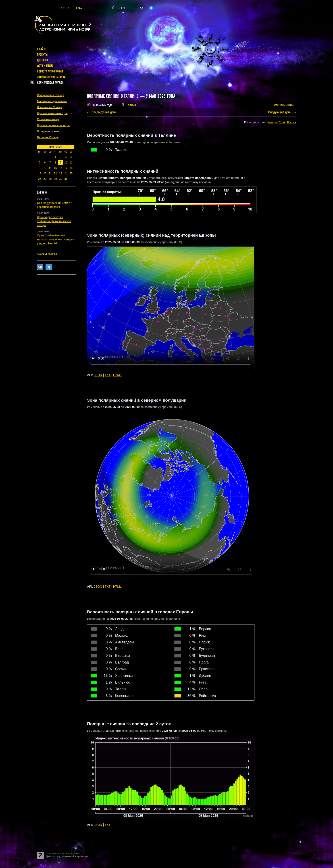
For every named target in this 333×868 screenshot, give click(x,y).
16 (61, 168)
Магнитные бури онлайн (52, 101)
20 (45, 174)
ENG (79, 8)
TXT (108, 375)
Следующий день (280, 112)
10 (66, 163)
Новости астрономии (50, 71)
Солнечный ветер (48, 119)
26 (40, 179)
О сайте (42, 49)
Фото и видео (45, 66)
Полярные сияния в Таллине (113, 96)
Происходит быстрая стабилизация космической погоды (54, 221)
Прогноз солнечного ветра (53, 125)
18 (71, 168)
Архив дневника (47, 254)
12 (40, 168)
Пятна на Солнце (48, 137)
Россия (292, 122)
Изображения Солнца (51, 95)
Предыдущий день (104, 112)
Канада (272, 122)
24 (66, 174)
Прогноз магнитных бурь (52, 113)
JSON (98, 375)
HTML (117, 375)
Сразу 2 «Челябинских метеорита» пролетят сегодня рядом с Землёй (56, 240)
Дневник (43, 60)
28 (50, 179)
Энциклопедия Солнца (51, 77)
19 (40, 174)
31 (66, 179)
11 (71, 163)
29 (55, 179)
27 (45, 179)
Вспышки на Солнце (50, 107)
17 (66, 168)
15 (55, 168)
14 (50, 168)
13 (45, 168)
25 (71, 174)
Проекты (42, 55)
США (282, 122)
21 (50, 174)
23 (61, 174)
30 (61, 179)
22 (55, 174)
